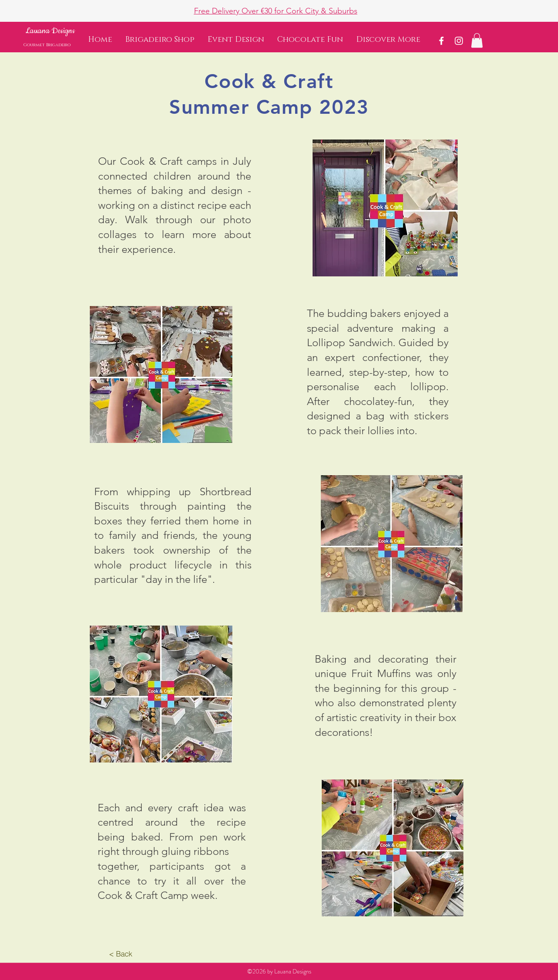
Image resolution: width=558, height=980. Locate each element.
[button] (388, 40)
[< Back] (121, 954)
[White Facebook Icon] (441, 41)
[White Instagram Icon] (459, 41)
